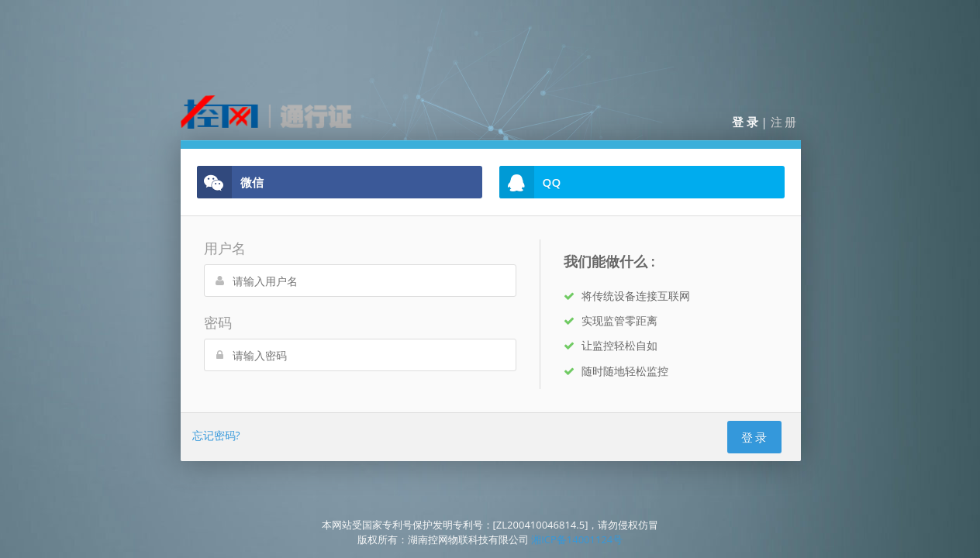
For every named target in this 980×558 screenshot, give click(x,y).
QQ (530, 182)
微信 (230, 182)
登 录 (745, 122)
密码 (218, 322)
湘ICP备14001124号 (577, 539)
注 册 (784, 122)
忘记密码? (216, 435)
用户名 (225, 248)
